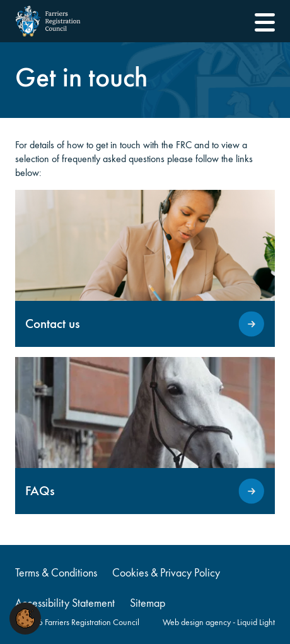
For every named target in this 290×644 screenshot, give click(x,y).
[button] (25, 617)
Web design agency (198, 622)
